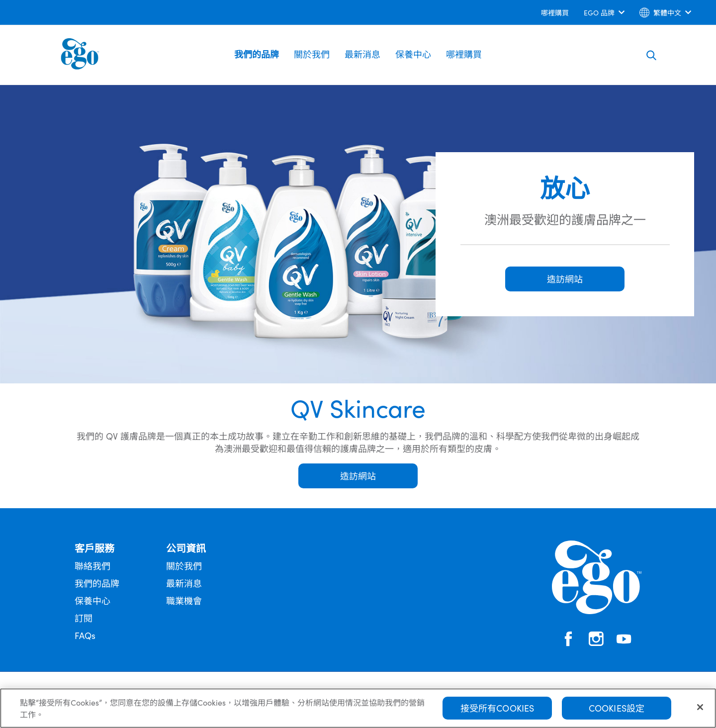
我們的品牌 (257, 54)
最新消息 (362, 54)
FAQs (85, 635)
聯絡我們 (92, 566)
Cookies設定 (617, 712)
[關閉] (700, 711)
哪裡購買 (464, 54)
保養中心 (413, 54)
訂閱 (84, 618)
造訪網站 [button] (565, 279)
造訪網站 (358, 476)
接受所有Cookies (497, 712)
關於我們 (312, 54)
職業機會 (184, 600)
